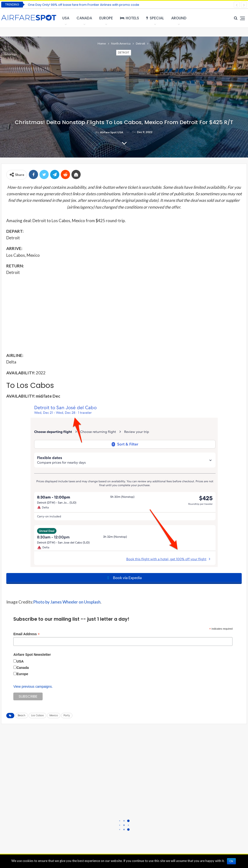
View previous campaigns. (33, 687)
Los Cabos (37, 715)
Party (67, 715)
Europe (106, 18)
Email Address (27, 634)
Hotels (130, 18)
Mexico (54, 715)
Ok (231, 861)
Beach (22, 715)
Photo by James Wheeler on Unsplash (67, 602)
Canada (84, 18)
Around (179, 18)
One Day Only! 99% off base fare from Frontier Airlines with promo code (84, 5)
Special (155, 18)
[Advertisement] (124, 314)
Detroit (124, 52)
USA (66, 18)
